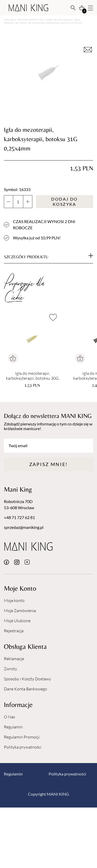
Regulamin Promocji (22, 737)
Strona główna (10, 20)
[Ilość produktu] (18, 202)
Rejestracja (14, 631)
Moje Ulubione (17, 621)
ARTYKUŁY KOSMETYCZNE (31, 20)
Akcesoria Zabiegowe (63, 20)
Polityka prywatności (23, 747)
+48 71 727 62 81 (19, 517)
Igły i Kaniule (21, 23)
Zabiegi (49, 20)
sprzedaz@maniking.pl (24, 527)
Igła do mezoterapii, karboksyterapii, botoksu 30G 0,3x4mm (32, 376)
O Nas (9, 717)
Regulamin (13, 727)
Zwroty (10, 669)
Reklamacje (14, 659)
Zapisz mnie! (48, 464)
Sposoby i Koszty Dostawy (27, 679)
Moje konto (14, 600)
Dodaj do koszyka (64, 201)
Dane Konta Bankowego (25, 689)
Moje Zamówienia (20, 611)
